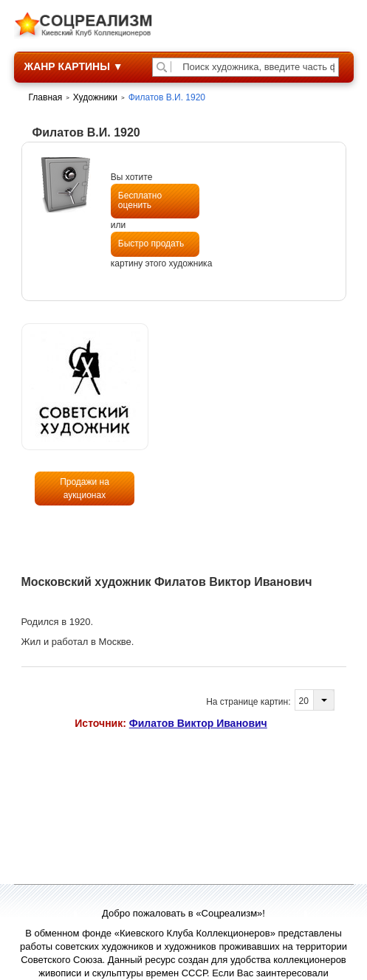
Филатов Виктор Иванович (198, 723)
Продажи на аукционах (85, 489)
